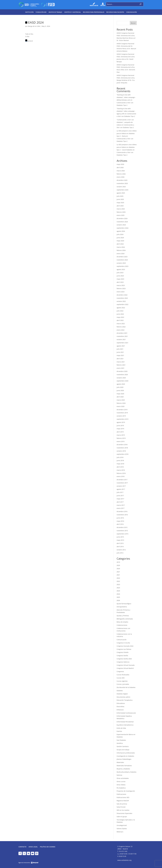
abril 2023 (120, 282)
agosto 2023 (121, 269)
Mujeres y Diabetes (123, 769)
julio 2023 (120, 273)
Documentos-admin (123, 697)
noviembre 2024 (122, 222)
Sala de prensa (122, 804)
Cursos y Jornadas (123, 684)
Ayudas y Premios (123, 616)
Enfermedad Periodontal (125, 722)
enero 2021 (121, 368)
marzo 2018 (121, 470)
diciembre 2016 (122, 511)
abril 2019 (120, 432)
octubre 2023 (121, 263)
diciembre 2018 (122, 445)
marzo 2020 (121, 400)
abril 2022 (120, 320)
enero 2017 (121, 508)
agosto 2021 (121, 346)
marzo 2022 (121, 324)
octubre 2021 (121, 339)
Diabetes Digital (122, 694)
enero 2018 (121, 476)
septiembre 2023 (122, 266)
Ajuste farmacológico (124, 604)
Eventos (119, 731)
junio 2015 (120, 537)
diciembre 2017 (122, 480)
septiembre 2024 (122, 228)
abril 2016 (120, 524)
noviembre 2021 (122, 336)
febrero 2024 (121, 250)
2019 (118, 562)
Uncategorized (122, 825)
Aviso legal (33, 847)
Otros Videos (121, 785)
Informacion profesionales (126, 753)
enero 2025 (121, 215)
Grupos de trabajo (55, 12)
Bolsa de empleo (122, 622)
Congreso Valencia (123, 662)
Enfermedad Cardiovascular (126, 713)
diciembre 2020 (122, 371)
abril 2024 (120, 244)
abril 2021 (120, 359)
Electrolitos (120, 707)
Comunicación (131, 12)
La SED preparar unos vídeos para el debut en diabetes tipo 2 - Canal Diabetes (127, 147)
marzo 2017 (121, 505)
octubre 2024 (121, 225)
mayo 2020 (120, 394)
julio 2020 (120, 387)
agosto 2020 (121, 384)
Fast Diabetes (121, 740)
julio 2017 (120, 492)
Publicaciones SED (123, 797)
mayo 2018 (120, 464)
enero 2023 (121, 292)
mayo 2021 (120, 355)
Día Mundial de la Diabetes (126, 687)
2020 (118, 565)
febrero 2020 (121, 403)
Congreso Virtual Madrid (125, 668)
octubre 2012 (121, 550)
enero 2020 (121, 406)
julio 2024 (120, 234)
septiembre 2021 (122, 343)
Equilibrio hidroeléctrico (125, 725)
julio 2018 (120, 457)
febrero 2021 (121, 365)
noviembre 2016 (122, 515)
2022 (118, 578)
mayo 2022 (120, 317)
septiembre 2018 (122, 454)
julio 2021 (120, 349)
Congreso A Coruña (123, 643)
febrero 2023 (121, 288)
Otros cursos (121, 781)
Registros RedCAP (123, 801)
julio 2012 (120, 553)
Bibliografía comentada (125, 619)
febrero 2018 (121, 473)
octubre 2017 (121, 486)
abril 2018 (120, 467)
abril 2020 (120, 397)
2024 (118, 591)
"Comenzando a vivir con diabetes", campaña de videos (125, 122)
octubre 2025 (121, 187)
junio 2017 (120, 496)
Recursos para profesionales (94, 12)
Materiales (120, 762)
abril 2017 (120, 502)
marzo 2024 (121, 247)
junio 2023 (120, 276)
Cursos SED (121, 678)
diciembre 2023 (122, 257)
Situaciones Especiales (124, 813)
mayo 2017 (120, 499)
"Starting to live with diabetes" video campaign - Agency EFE (126, 111)
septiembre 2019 (122, 419)
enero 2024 (121, 254)
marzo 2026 (121, 171)
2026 (118, 600)
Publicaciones (121, 794)
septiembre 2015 (122, 534)
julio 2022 (120, 311)
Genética (120, 743)
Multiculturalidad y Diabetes (127, 772)
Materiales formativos (124, 766)
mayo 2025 (120, 203)
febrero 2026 (121, 174)
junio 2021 (120, 352)
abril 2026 (120, 167)
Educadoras (121, 703)
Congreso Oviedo (123, 652)
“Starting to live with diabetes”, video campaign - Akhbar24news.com (126, 97)
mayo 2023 (120, 279)
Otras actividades (123, 778)
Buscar (133, 23)
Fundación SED (41, 12)
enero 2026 (121, 177)
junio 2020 (120, 390)
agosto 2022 (121, 308)
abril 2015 (120, 543)
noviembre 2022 (122, 298)
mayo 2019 (120, 429)
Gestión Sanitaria (123, 746)
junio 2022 (120, 314)
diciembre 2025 (122, 180)
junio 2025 (120, 199)
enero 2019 (121, 441)
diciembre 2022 (122, 295)
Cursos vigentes (122, 681)
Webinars (120, 832)
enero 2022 (121, 330)
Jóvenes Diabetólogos (124, 759)
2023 (118, 584)
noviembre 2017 (122, 483)
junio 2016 (120, 518)
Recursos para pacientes (115, 12)
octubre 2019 (121, 416)
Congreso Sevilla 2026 (124, 659)
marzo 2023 (121, 285)
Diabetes (120, 691)
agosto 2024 (121, 231)
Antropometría (122, 607)
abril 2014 (120, 547)
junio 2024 (120, 238)
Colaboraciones (122, 625)
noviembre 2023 (122, 260)
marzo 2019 (121, 435)
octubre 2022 (121, 301)
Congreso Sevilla (122, 656)
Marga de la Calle (34, 26)
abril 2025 (120, 206)
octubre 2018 (121, 451)
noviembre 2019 (122, 413)
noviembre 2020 (122, 375)
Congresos (120, 671)
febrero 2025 (121, 212)
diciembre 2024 (122, 218)
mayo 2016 (120, 521)
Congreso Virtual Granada (126, 665)
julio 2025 (120, 196)
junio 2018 (120, 460)
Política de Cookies (48, 847)
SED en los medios (123, 810)
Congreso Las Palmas (124, 649)
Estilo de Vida (121, 728)
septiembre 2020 (122, 381)
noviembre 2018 (122, 448)
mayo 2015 (120, 540)
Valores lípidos (122, 829)
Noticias (119, 775)
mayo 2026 (120, 164)
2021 (118, 572)
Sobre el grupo (122, 817)
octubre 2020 (121, 378)
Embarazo (120, 710)
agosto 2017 (121, 489)
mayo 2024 (120, 241)
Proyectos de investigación (126, 791)
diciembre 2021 (122, 333)
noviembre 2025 (122, 183)
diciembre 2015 (122, 527)
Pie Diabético (121, 788)
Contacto (22, 847)
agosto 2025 (121, 193)
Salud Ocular (121, 807)
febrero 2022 (121, 327)
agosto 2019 (121, 422)
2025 (118, 597)
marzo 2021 (121, 362)
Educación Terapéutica (125, 700)
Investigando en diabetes (125, 756)
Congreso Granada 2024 (125, 646)
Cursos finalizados (123, 675)
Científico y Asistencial (73, 12)
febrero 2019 (121, 438)
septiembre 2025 (122, 190)
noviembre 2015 (122, 531)
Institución (29, 12)
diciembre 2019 (122, 410)
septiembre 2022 (122, 304)
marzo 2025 (121, 209)
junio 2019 (120, 426)
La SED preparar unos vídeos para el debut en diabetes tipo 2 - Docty (127, 133)
